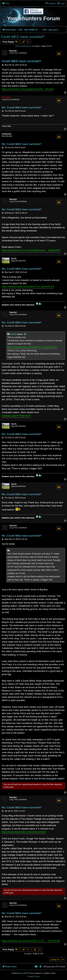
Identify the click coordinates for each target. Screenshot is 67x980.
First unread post (23, 46)
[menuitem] (6, 3)
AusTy (14, 259)
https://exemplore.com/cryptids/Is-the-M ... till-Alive (28, 89)
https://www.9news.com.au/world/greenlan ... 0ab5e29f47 (31, 250)
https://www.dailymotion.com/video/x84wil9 (24, 832)
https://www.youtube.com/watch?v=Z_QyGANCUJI (28, 287)
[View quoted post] (25, 334)
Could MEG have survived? (23, 37)
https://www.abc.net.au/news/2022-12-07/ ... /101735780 (31, 941)
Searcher (13, 51)
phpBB (24, 973)
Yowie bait (6, 97)
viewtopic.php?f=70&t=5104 (16, 416)
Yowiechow (7, 134)
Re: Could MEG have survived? (22, 107)
